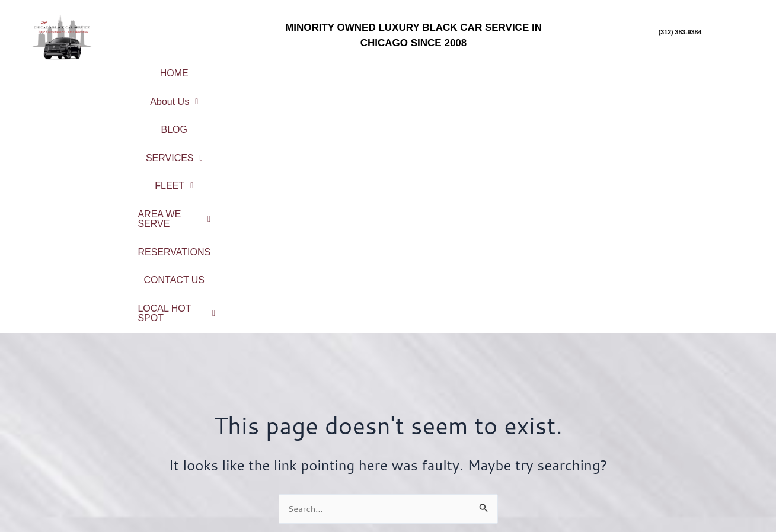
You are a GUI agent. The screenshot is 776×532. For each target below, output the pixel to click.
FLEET (478, 69)
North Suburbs (681, 439)
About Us (253, 69)
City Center (681, 407)
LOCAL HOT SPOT (494, 89)
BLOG (324, 69)
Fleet (295, 445)
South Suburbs (682, 470)
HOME (181, 69)
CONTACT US (385, 89)
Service (296, 429)
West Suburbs (681, 485)
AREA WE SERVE (574, 69)
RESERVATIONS (686, 69)
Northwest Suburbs (681, 454)
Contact (296, 476)
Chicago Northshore (681, 423)
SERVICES (398, 69)
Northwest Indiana (681, 501)
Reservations (296, 460)
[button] (253, 69)
